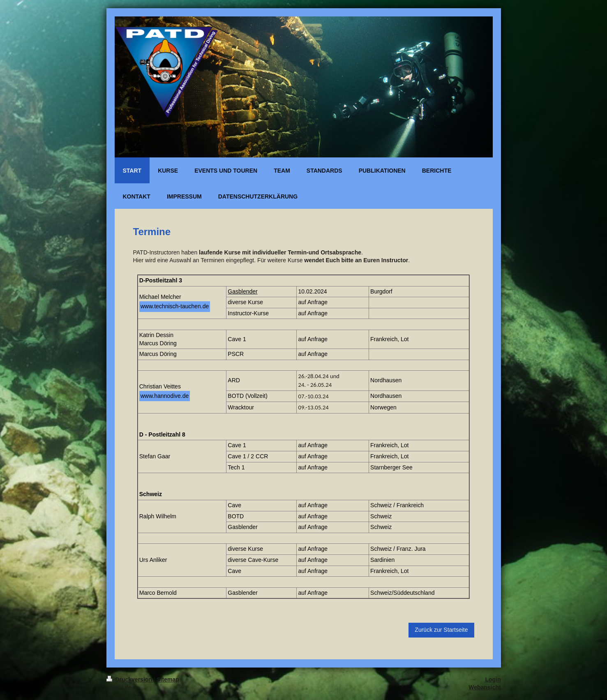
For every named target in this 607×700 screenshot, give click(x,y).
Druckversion (130, 679)
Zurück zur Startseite (441, 630)
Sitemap (168, 679)
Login (493, 679)
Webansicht (485, 687)
